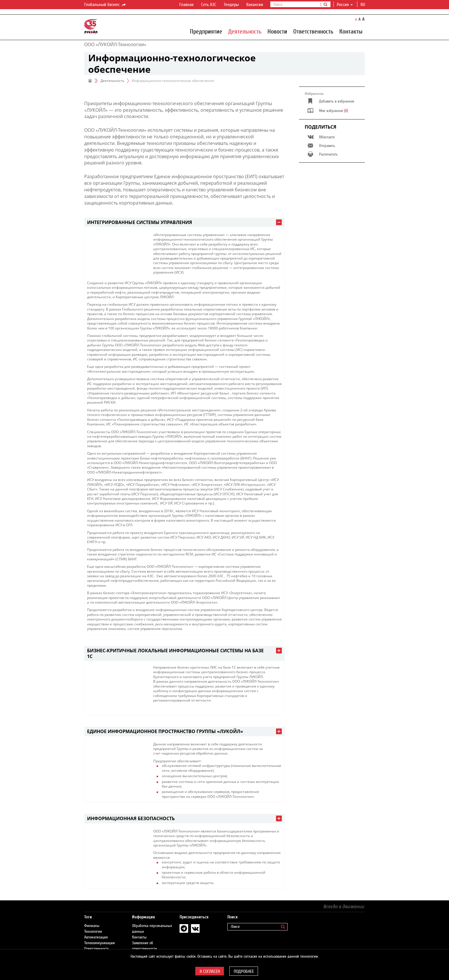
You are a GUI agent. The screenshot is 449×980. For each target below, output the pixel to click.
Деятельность (245, 31)
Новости (277, 31)
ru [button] (363, 5)
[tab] (184, 222)
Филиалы (92, 926)
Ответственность (313, 31)
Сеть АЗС (209, 5)
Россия (345, 5)
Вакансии (255, 5)
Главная (186, 5)
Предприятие (206, 31)
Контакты (351, 31)
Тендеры (231, 5)
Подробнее (244, 971)
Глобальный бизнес (105, 5)
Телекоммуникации (100, 943)
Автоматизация (96, 937)
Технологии (93, 932)
